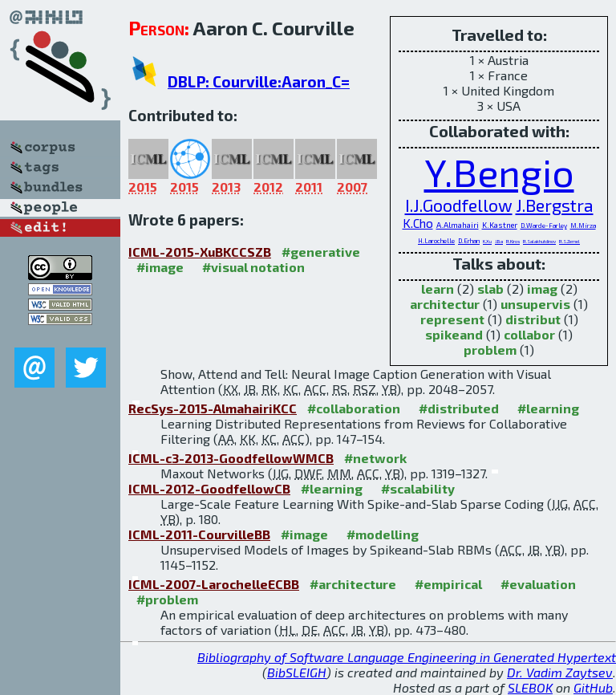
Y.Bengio (499, 172)
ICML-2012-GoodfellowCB (209, 488)
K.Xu (487, 241)
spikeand (454, 334)
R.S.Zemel (569, 241)
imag (542, 289)
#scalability (418, 488)
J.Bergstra (555, 205)
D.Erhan (469, 241)
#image (160, 267)
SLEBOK (530, 687)
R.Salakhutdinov (539, 241)
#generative (321, 252)
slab (490, 289)
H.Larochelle (436, 241)
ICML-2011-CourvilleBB (199, 534)
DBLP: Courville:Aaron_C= (259, 81)
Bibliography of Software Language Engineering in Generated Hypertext (407, 657)
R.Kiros (513, 241)
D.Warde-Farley (544, 226)
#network (375, 458)
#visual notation (253, 267)
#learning (548, 408)
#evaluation (538, 584)
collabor (529, 334)
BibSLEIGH (297, 672)
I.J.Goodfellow (459, 205)
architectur (445, 304)
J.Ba (499, 241)
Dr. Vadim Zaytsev (560, 672)
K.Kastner (500, 225)
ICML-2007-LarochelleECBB (214, 584)
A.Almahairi (458, 225)
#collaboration (354, 408)
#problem (167, 599)
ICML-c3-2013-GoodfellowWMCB (231, 458)
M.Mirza (583, 226)
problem (490, 350)
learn (438, 289)
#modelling (383, 534)
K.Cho (418, 223)
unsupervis (535, 304)
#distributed (459, 408)
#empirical (448, 584)
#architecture (353, 584)
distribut (533, 319)
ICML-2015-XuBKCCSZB (200, 252)
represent (452, 319)
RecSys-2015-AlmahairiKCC (213, 408)
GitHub (593, 687)
